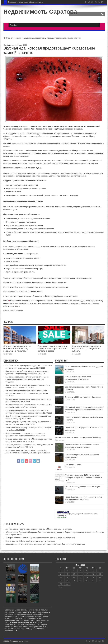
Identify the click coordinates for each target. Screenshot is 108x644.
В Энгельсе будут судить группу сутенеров (37, 541)
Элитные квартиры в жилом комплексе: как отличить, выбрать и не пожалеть (17, 348)
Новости (18, 38)
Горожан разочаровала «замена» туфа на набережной (52, 538)
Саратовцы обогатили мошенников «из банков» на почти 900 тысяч (57, 544)
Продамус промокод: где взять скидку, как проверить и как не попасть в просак (52, 348)
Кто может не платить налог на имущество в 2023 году (78, 438)
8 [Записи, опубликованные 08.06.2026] (61, 574)
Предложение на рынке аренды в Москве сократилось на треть (45, 529)
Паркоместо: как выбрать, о (19, 2)
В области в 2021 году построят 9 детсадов (83, 397)
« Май (60, 587)
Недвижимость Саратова (40, 12)
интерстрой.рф (61, 515)
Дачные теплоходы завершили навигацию (82, 487)
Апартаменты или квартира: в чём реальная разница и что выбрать (86, 348)
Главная (8, 38)
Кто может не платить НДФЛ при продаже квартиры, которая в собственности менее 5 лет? (83, 477)
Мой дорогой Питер (73, 465)
